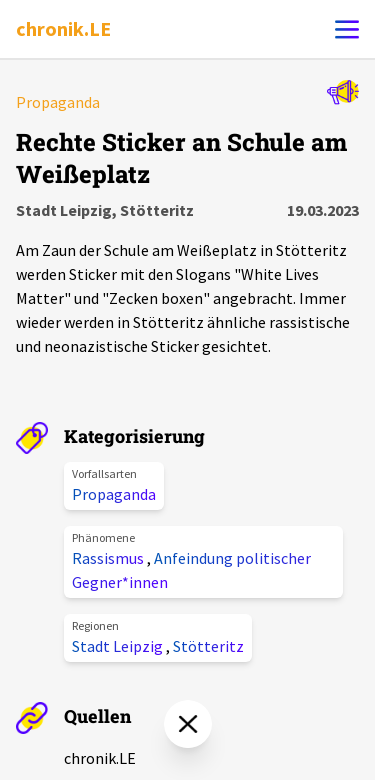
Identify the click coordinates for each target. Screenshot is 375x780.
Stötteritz (208, 646)
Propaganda (114, 494)
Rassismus (109, 558)
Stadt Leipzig (119, 646)
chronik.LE (63, 28)
